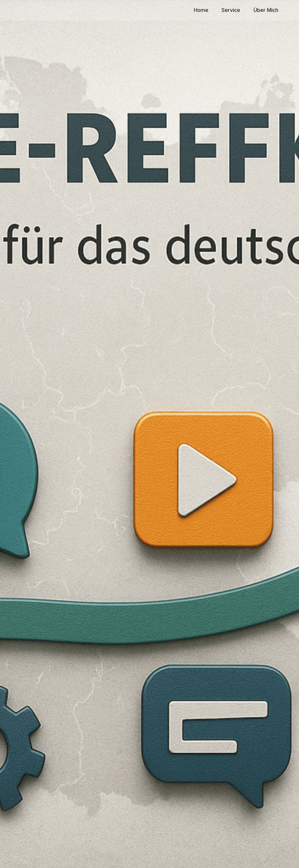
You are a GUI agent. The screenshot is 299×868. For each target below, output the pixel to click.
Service (231, 10)
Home (201, 10)
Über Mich (266, 10)
